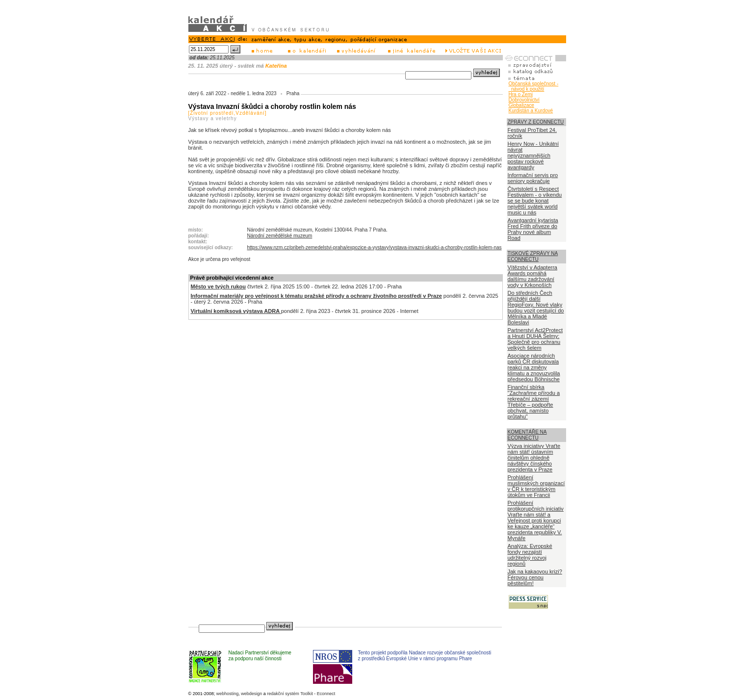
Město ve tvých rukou (218, 286)
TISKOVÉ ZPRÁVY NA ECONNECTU (533, 256)
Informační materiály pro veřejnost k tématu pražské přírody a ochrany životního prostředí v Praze (316, 296)
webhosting (228, 694)
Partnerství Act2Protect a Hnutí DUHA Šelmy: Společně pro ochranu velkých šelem (535, 339)
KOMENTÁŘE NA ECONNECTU (527, 435)
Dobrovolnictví (524, 100)
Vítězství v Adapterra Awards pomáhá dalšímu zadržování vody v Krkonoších (533, 276)
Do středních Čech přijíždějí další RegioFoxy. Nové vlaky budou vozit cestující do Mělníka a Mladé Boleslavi (536, 308)
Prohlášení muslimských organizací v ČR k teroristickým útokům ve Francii (536, 486)
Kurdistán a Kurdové (531, 111)
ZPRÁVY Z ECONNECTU (536, 122)
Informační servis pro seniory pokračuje (533, 178)
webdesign (251, 694)
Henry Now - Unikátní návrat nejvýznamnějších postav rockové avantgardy (533, 156)
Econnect (326, 694)
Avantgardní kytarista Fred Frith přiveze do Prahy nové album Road (533, 229)
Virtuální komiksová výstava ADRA (236, 311)
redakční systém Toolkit (290, 694)
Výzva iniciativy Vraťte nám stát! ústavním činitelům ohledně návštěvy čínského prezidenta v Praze (534, 458)
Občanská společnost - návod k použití (534, 86)
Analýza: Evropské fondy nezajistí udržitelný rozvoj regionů (530, 555)
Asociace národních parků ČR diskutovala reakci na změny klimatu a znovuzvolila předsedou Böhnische (534, 367)
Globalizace (521, 105)
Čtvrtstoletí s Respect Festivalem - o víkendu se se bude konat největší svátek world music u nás (535, 201)
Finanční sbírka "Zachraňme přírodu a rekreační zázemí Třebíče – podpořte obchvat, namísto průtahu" (534, 402)
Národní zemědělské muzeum (280, 236)
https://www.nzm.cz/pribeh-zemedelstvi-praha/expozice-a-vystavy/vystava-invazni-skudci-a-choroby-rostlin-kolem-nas (375, 247)
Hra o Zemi (521, 94)
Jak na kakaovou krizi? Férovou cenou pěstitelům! (535, 577)
